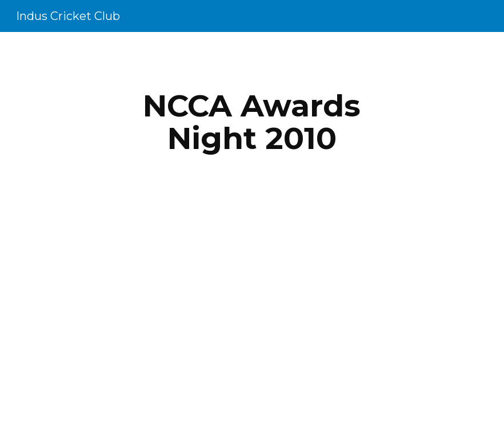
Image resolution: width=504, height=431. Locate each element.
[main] (252, 122)
